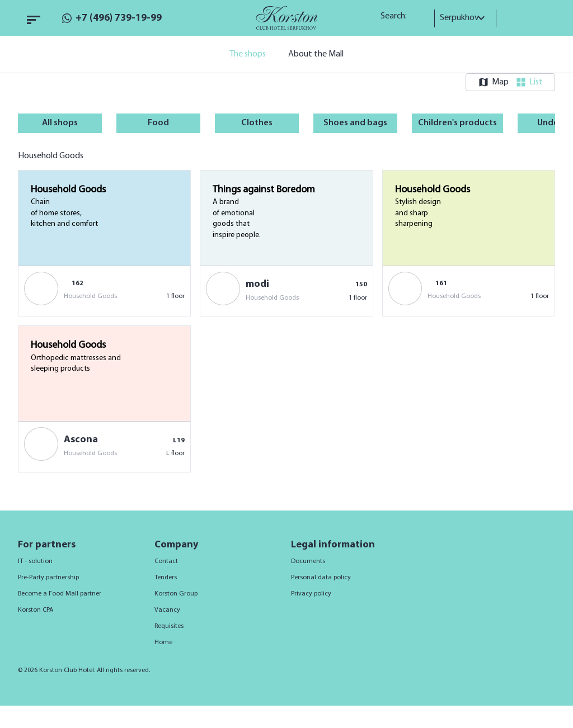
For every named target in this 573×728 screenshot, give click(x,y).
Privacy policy (311, 594)
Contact (166, 561)
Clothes (257, 123)
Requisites (169, 626)
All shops (60, 123)
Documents (308, 561)
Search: (398, 16)
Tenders (166, 578)
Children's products (457, 123)
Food (158, 123)
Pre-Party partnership (48, 578)
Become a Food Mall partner (60, 594)
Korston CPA (36, 610)
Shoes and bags (355, 123)
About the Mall (316, 54)
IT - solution (35, 561)
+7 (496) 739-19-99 (119, 18)
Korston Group (176, 594)
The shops (248, 54)
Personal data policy (321, 578)
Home (163, 642)
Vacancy (167, 610)
